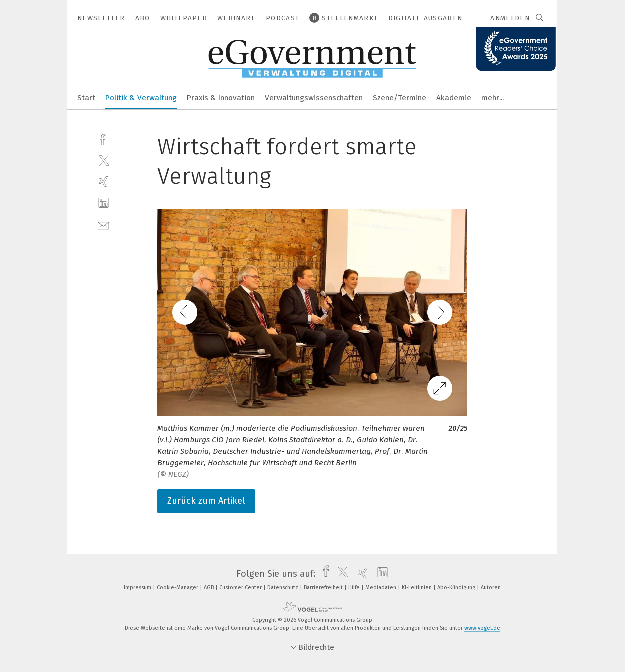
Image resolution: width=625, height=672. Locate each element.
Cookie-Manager (178, 588)
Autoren (491, 588)
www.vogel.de (482, 628)
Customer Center (241, 588)
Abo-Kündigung (457, 588)
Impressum (138, 588)
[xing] (104, 181)
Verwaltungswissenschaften (314, 98)
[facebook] (104, 138)
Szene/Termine (400, 98)
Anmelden (510, 18)
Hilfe (355, 588)
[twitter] (104, 160)
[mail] (104, 224)
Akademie (454, 98)
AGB (210, 588)
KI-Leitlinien (418, 588)
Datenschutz (284, 588)
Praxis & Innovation (221, 98)
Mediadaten (382, 588)
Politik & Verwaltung (141, 98)
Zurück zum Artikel (206, 501)
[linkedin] (104, 203)
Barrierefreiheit (324, 588)
